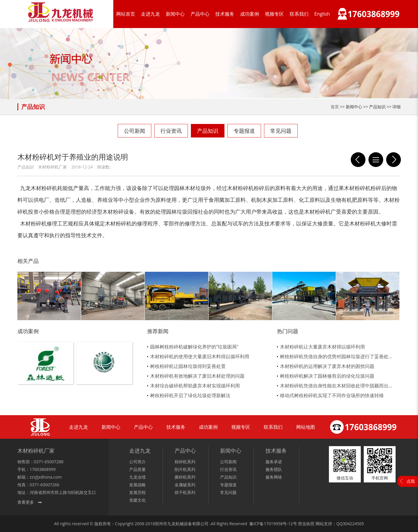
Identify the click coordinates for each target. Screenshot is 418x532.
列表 (376, 160)
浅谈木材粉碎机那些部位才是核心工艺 (358, 160)
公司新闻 (135, 131)
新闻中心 (175, 14)
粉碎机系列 (185, 462)
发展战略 (137, 485)
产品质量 (137, 469)
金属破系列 (185, 485)
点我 (411, 481)
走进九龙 (150, 14)
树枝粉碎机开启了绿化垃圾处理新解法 (190, 395)
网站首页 (126, 14)
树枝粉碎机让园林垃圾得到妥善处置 (188, 366)
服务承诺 (274, 462)
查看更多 (26, 502)
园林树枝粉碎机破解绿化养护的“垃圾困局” (194, 347)
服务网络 (274, 477)
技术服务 (225, 14)
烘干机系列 (185, 492)
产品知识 (208, 131)
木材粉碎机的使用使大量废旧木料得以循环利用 (200, 356)
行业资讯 (171, 131)
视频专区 (274, 14)
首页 (335, 107)
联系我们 (299, 14)
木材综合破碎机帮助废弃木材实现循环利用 (195, 386)
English (322, 14)
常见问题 (281, 131)
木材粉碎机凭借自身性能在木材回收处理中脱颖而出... (336, 386)
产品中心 (200, 14)
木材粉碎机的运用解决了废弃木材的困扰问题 (327, 366)
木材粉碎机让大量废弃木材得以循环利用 (322, 347)
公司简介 (137, 462)
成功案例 (250, 14)
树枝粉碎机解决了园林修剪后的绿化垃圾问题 (327, 376)
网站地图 (306, 427)
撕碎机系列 (185, 477)
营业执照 (306, 524)
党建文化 (137, 500)
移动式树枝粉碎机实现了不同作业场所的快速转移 (332, 395)
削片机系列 (185, 469)
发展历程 (137, 492)
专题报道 (244, 131)
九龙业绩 (137, 477)
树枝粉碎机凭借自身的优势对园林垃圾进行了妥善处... (336, 356)
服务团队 (274, 469)
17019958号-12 (278, 524)
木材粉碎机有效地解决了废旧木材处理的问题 (197, 376)
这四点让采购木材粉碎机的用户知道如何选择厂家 (394, 160)
